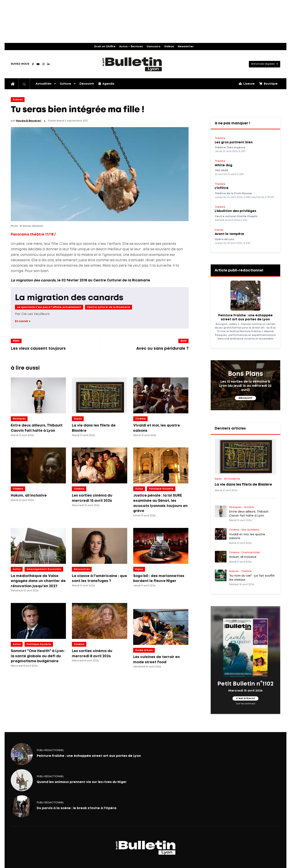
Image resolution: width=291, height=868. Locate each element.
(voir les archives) (245, 704)
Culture (65, 84)
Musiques (19, 419)
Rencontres (82, 569)
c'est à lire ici (245, 698)
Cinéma (140, 419)
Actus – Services (131, 47)
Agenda (106, 84)
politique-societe (161, 489)
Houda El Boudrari (29, 121)
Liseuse (247, 84)
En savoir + (23, 321)
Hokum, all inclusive (29, 496)
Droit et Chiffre (105, 47)
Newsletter (186, 47)
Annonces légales (263, 64)
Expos (78, 419)
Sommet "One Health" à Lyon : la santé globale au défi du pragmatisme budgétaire (38, 656)
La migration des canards (69, 298)
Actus (139, 489)
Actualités (44, 84)
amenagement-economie (44, 569)
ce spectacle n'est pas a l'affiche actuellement (49, 307)
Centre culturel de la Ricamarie (109, 307)
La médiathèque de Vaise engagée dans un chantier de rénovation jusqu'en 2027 (38, 581)
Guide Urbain (144, 650)
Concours (153, 47)
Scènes (18, 100)
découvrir (245, 398)
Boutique (268, 84)
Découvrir (87, 84)
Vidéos (169, 47)
